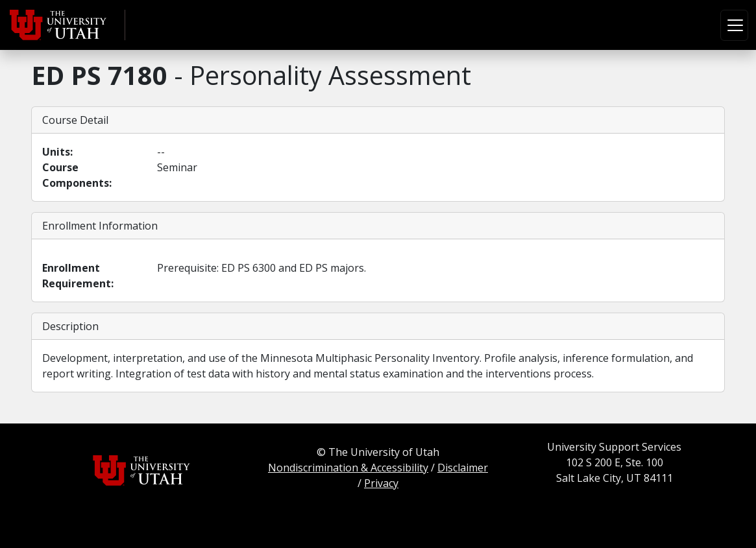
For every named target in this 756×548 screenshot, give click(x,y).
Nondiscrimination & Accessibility (348, 468)
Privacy (381, 483)
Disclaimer (463, 468)
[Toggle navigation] (734, 25)
